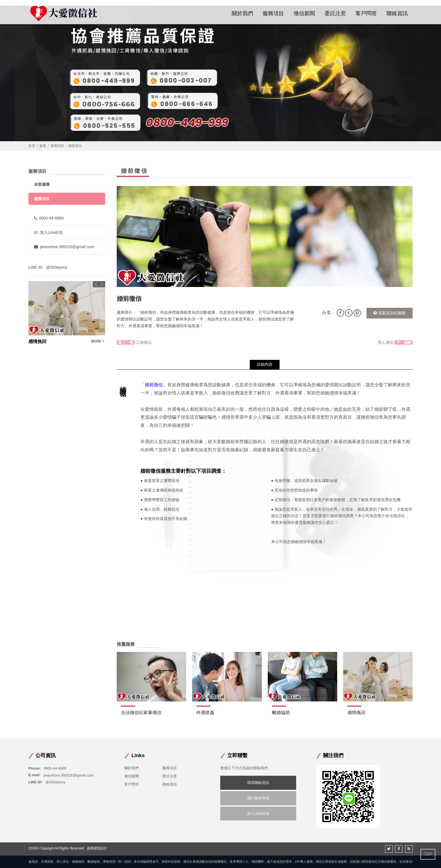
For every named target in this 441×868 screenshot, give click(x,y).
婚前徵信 (154, 385)
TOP (428, 854)
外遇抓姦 (205, 713)
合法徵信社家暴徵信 (141, 713)
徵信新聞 (304, 13)
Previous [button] (96, 284)
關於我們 (242, 13)
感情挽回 (356, 713)
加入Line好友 (49, 232)
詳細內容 (265, 364)
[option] (265, 236)
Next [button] (102, 284)
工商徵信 (134, 342)
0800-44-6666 (49, 218)
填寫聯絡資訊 (258, 783)
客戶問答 (366, 13)
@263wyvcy (57, 267)
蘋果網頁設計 (97, 848)
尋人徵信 (395, 342)
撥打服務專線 (258, 798)
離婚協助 (281, 713)
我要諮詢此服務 (390, 313)
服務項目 (273, 13)
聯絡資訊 (397, 13)
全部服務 (42, 184)
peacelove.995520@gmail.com (64, 247)
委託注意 (335, 13)
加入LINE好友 (258, 814)
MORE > (98, 341)
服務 (43, 146)
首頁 (32, 146)
